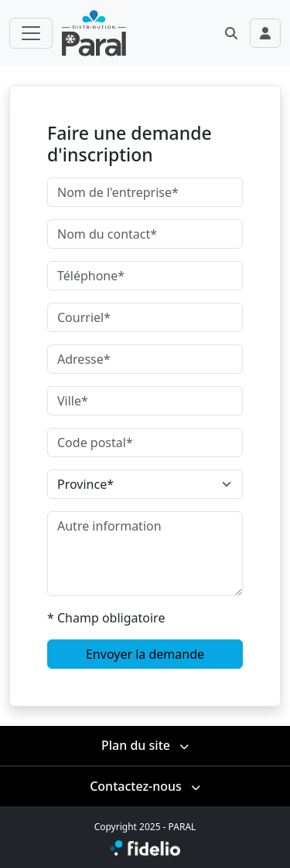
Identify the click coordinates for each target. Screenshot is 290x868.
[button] (231, 33)
